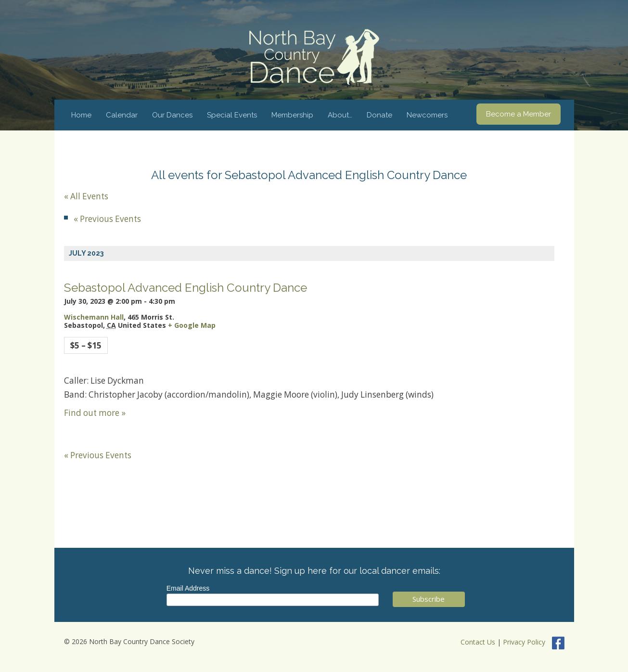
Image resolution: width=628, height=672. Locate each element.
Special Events (232, 115)
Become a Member (519, 114)
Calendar (122, 115)
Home (81, 115)
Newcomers (427, 115)
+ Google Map (192, 325)
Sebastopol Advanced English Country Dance (186, 288)
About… (340, 115)
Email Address (188, 588)
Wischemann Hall (94, 317)
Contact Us (478, 642)
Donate (379, 115)
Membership (292, 115)
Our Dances (172, 115)
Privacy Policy (524, 642)
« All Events (86, 196)
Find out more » (95, 413)
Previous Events (107, 219)
